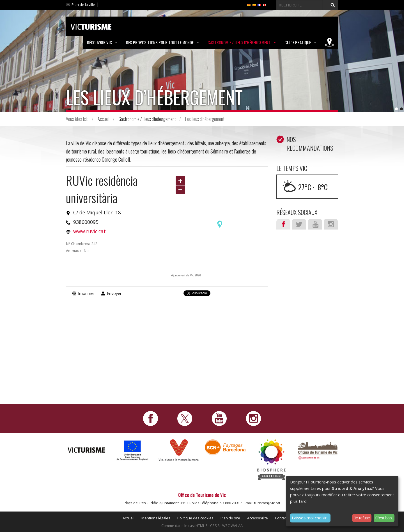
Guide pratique (298, 42)
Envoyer (114, 293)
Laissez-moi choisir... (310, 518)
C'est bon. (384, 518)
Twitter (299, 224)
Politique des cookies (195, 518)
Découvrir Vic (99, 42)
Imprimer (86, 293)
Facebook (283, 224)
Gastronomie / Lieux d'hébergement (239, 42)
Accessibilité (258, 518)
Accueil (104, 119)
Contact (281, 518)
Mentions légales (156, 518)
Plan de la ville (83, 4)
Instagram (331, 224)
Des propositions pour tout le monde (160, 42)
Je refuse (362, 518)
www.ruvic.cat (89, 231)
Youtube (315, 224)
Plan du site (230, 518)
